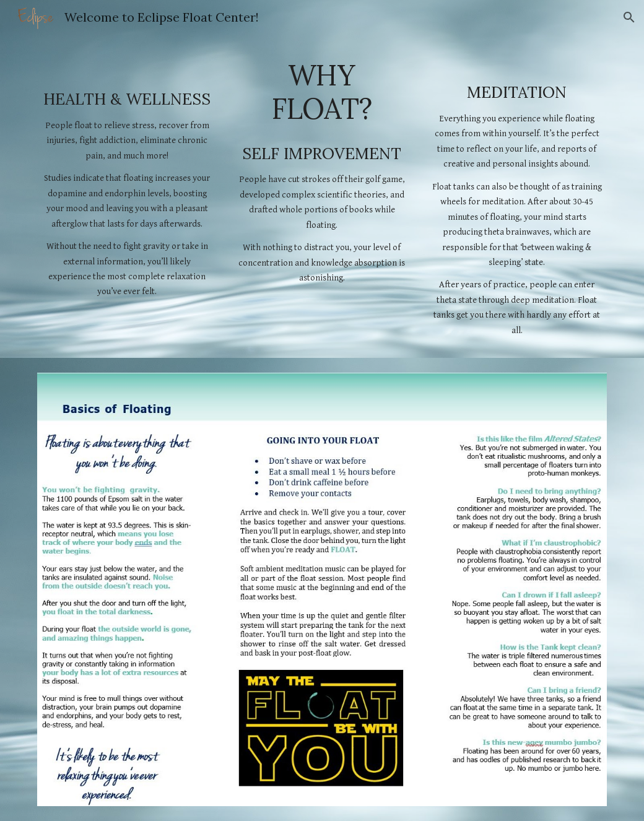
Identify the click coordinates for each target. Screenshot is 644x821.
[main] (127, 177)
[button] (629, 17)
